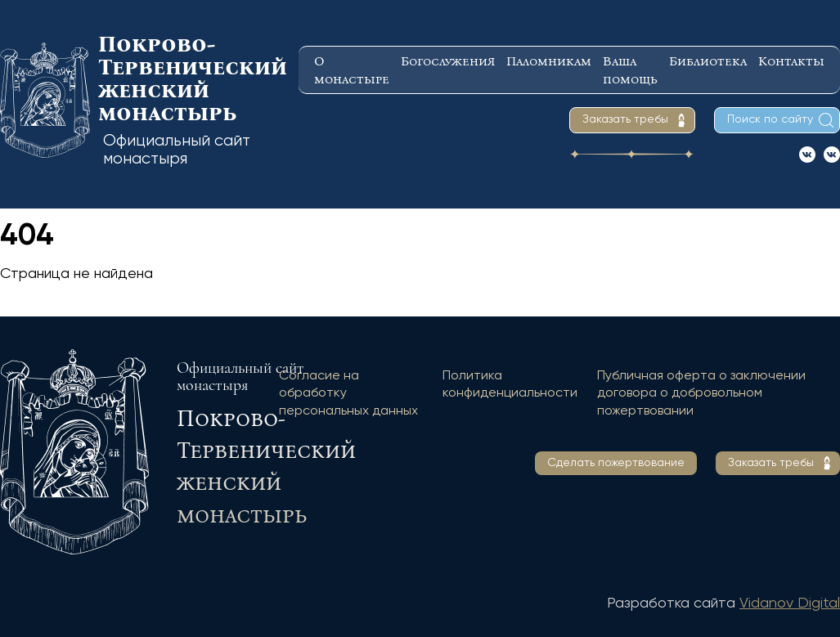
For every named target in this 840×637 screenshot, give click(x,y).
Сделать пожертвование (616, 463)
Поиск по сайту (770, 119)
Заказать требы (625, 119)
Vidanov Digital (790, 603)
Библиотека (708, 61)
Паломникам (549, 61)
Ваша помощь (630, 70)
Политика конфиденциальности (510, 385)
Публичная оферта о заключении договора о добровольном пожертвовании (701, 394)
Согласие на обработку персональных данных (348, 394)
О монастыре (352, 70)
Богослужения (448, 61)
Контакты (791, 61)
